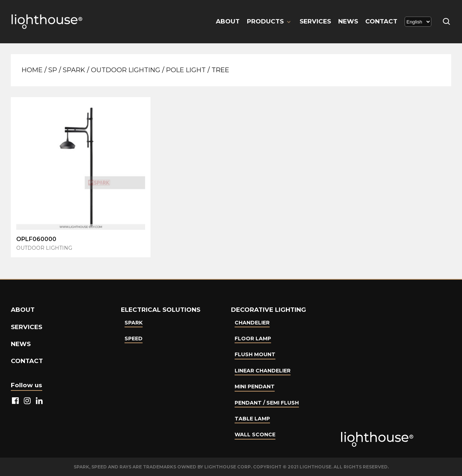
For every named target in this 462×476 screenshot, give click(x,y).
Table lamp (252, 419)
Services (315, 21)
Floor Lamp (253, 339)
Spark (74, 70)
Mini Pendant (255, 387)
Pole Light (186, 70)
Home (32, 70)
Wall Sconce (255, 434)
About (228, 21)
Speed (134, 339)
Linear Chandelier (263, 371)
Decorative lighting (269, 310)
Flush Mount (255, 354)
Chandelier (252, 323)
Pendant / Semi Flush (267, 403)
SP (53, 70)
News (348, 21)
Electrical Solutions (161, 310)
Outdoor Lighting (126, 70)
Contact (381, 21)
